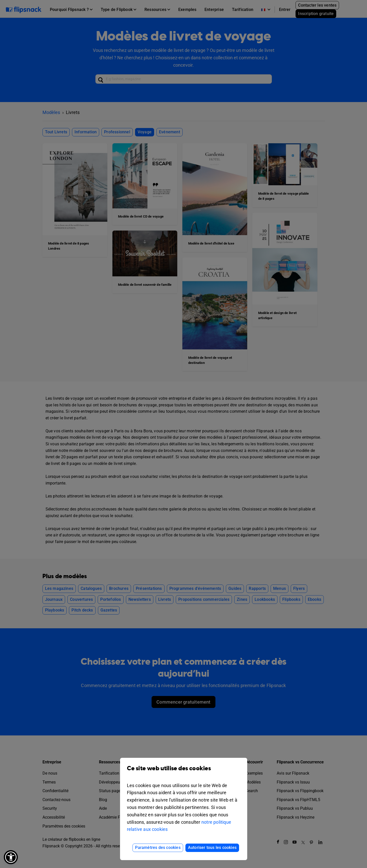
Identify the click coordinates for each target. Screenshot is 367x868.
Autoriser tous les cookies (212, 848)
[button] (11, 857)
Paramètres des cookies (158, 848)
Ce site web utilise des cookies (184, 772)
